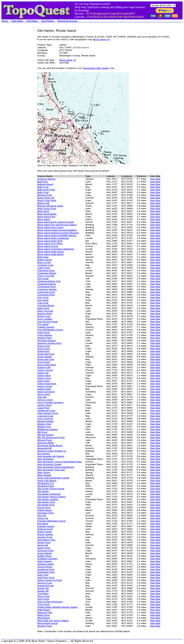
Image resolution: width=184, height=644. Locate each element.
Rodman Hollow (46, 526)
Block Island (44, 219)
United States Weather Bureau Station (58, 607)
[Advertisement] (16, 83)
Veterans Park (45, 612)
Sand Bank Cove (46, 540)
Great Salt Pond (46, 354)
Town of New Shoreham (50, 602)
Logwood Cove (45, 416)
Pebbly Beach (45, 510)
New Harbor (44, 454)
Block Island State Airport (51, 252)
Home (5, 21)
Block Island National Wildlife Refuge (57, 235)
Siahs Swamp (45, 561)
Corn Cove (43, 297)
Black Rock (43, 211)
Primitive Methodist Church (52, 521)
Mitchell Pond (44, 440)
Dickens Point (45, 314)
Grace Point (44, 349)
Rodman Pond (45, 529)
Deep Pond (43, 308)
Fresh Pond (43, 332)
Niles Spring (44, 472)
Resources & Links (67, 21)
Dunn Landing (45, 319)
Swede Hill (43, 591)
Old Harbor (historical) (49, 494)
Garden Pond (44, 338)
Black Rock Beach (47, 214)
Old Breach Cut (45, 483)
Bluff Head (43, 257)
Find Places (48, 21)
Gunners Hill (44, 367)
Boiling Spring (45, 260)
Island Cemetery (46, 392)
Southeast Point (46, 569)
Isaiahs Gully (44, 389)
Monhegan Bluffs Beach (50, 446)
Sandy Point (44, 548)
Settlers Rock (44, 556)
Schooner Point (45, 551)
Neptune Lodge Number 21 (52, 451)
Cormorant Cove (46, 292)
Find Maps (32, 21)
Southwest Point (46, 572)
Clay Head (43, 279)
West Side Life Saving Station (53, 621)
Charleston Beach (47, 273)
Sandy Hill (43, 545)
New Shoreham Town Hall (51, 470)
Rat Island (43, 524)
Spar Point (43, 575)
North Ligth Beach (47, 481)
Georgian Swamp (46, 340)
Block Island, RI (101, 39)
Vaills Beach (44, 610)
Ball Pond (42, 182)
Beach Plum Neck (47, 200)
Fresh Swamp (45, 335)
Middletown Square (47, 429)
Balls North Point (46, 190)
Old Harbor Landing (48, 499)
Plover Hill (43, 518)
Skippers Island (45, 564)
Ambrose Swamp (46, 179)
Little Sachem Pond (48, 413)
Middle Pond (44, 427)
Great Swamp (45, 357)
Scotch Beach (45, 553)
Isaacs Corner (45, 386)
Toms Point (43, 599)
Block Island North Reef (50, 241)
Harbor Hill (43, 373)
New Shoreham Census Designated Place (60, 462)
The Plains (43, 594)
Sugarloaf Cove (46, 586)
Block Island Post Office (50, 244)
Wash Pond (43, 615)
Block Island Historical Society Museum (58, 233)
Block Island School (48, 246)
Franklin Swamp (46, 327)
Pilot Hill (42, 516)
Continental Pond (46, 287)
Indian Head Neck (47, 384)
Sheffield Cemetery (47, 559)
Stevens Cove (45, 583)
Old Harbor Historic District (51, 497)
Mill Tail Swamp (46, 435)
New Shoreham (46, 459)
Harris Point (44, 381)
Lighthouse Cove (46, 411)
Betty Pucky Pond (47, 209)
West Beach (44, 618)
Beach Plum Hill (46, 198)
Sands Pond (44, 542)
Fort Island (43, 324)
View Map (155, 179)
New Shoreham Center (49, 464)
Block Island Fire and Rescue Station (57, 225)
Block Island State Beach (51, 254)
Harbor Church (45, 370)
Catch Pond (44, 268)
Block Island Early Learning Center (56, 222)
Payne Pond (44, 507)
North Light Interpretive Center (53, 478)
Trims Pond (43, 604)
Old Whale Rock (46, 505)
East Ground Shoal (47, 322)
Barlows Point (45, 195)
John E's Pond (45, 400)
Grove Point (44, 362)
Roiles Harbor (45, 532)
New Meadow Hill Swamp (51, 456)
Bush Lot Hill (44, 262)
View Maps (17, 21)
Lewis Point (43, 408)
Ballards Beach (45, 184)
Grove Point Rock (47, 365)
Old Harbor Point (46, 502)
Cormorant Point (46, 295)
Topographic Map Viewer (96, 68)
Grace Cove (44, 346)
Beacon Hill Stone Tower (50, 206)
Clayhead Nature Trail (49, 281)
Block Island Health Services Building (57, 230)
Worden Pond (45, 626)
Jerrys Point (44, 394)
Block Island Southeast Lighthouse (56, 249)
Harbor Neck (44, 376)
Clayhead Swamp (47, 284)
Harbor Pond (44, 378)
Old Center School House (51, 489)
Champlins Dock (46, 270)
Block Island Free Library (50, 227)
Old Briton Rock (46, 486)
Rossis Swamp (45, 534)
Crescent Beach (46, 305)
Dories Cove (44, 316)
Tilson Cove (44, 596)
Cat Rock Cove (45, 265)
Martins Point (44, 424)
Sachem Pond (45, 537)
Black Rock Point (46, 217)
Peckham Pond (45, 513)
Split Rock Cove (46, 577)
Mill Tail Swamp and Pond (51, 437)
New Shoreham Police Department (56, 467)
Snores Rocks (45, 567)
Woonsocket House (48, 623)
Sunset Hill (43, 588)
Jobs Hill (42, 397)
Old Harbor (43, 491)
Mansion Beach (46, 421)
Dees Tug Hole (45, 311)
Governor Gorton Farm (49, 343)
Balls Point (43, 192)
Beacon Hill (43, 203)
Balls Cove (43, 187)
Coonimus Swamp (47, 289)
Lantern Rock (44, 405)
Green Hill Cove (46, 359)
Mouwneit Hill (44, 448)
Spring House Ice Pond (50, 580)
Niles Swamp (44, 475)
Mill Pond (42, 432)
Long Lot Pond (45, 419)
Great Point (43, 351)
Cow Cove (43, 303)
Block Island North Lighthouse (53, 238)
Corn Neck (43, 300)
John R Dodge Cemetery (50, 402)
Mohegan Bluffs (46, 443)
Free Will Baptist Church (50, 330)
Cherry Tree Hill (46, 276)
